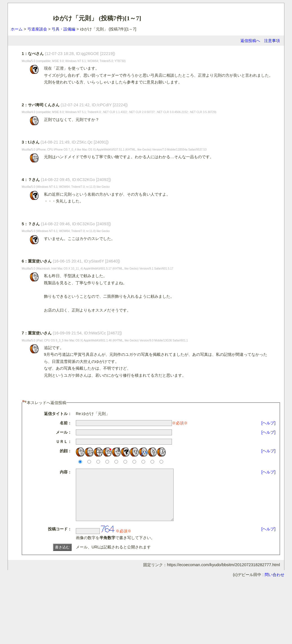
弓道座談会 (37, 29)
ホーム (17, 29)
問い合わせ (275, 585)
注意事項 (272, 41)
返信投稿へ (250, 41)
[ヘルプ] (268, 423)
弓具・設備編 (63, 29)
